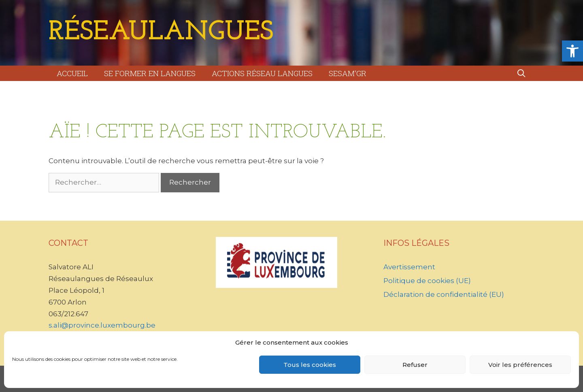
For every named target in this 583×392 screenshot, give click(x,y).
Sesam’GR (348, 73)
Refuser (415, 365)
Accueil (72, 73)
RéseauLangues (161, 32)
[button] (572, 51)
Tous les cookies (310, 365)
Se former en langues (150, 73)
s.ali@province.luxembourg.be (102, 325)
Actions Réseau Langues (262, 73)
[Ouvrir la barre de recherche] (521, 73)
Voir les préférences (520, 365)
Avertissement (409, 267)
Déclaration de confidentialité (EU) (444, 294)
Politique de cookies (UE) (427, 281)
